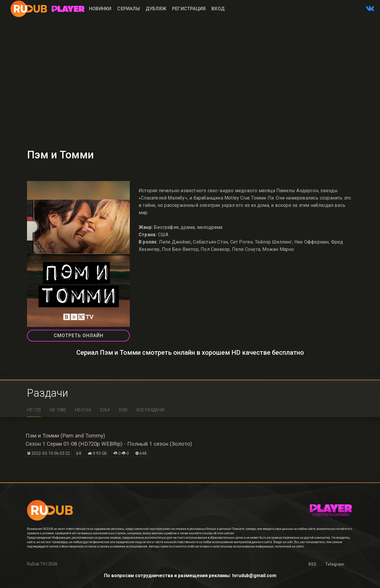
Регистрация (189, 9)
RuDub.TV (36, 564)
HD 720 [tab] (34, 410)
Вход (218, 9)
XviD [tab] (123, 410)
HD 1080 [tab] (58, 410)
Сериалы (128, 9)
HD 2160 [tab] (83, 410)
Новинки (100, 9)
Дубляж (156, 9)
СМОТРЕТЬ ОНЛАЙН (79, 336)
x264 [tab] (105, 410)
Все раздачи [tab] (150, 410)
